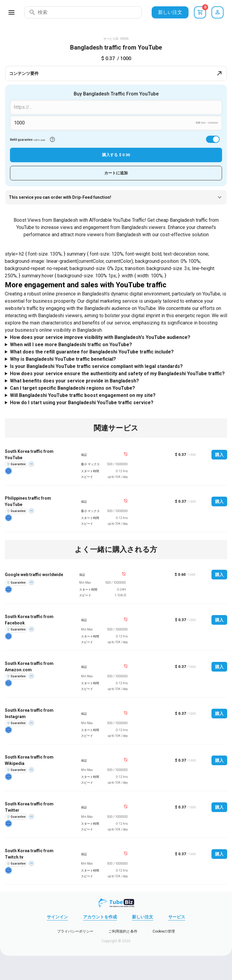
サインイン (57, 917)
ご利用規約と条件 (123, 931)
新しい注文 (170, 12)
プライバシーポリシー (75, 931)
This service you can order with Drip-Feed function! (116, 197)
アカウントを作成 (100, 917)
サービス (177, 917)
